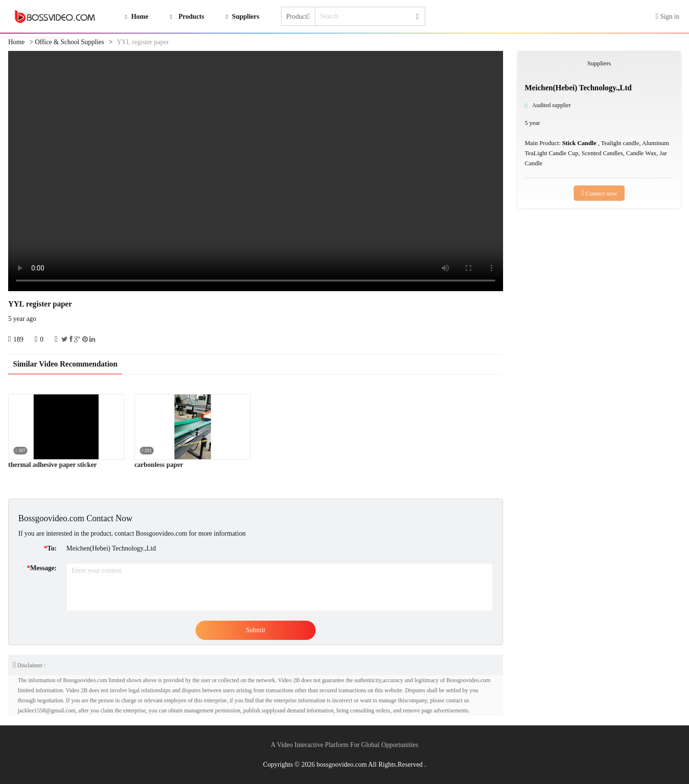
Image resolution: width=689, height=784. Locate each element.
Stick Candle (580, 143)
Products (191, 17)
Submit (256, 630)
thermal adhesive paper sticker (52, 465)
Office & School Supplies (70, 42)
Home (16, 42)
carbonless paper (159, 465)
